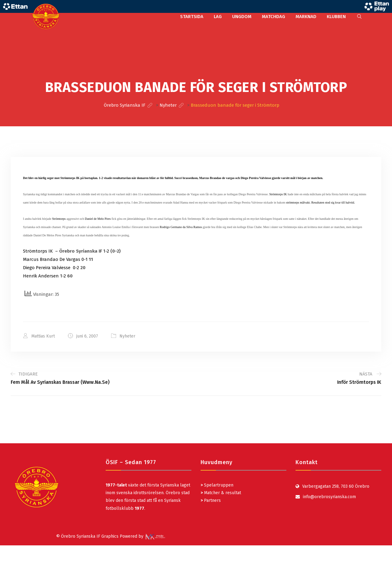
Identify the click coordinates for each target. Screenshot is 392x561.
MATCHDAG (273, 17)
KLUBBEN (336, 17)
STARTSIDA (192, 17)
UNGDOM (242, 17)
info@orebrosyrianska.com (329, 497)
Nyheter (127, 336)
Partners (211, 500)
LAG (218, 17)
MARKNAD (306, 17)
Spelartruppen (218, 485)
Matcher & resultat (221, 493)
